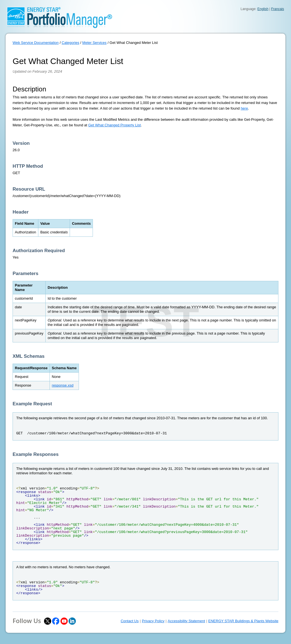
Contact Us (130, 621)
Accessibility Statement (186, 621)
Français (278, 9)
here (244, 108)
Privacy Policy (153, 621)
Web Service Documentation (36, 43)
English (263, 9)
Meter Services (94, 43)
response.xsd (63, 385)
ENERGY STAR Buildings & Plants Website (243, 621)
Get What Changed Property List (114, 125)
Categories (70, 43)
